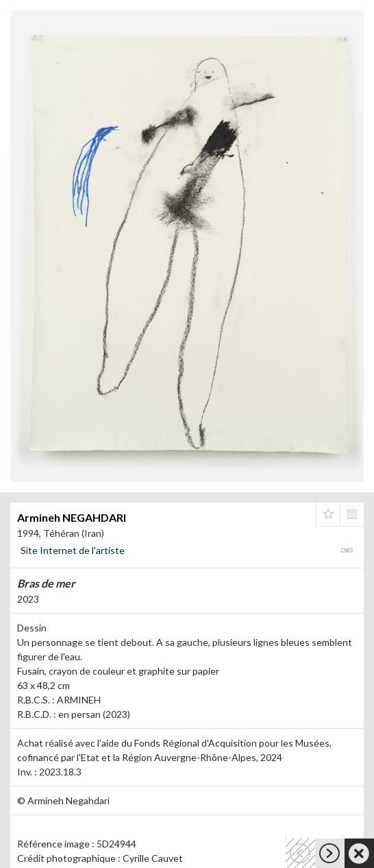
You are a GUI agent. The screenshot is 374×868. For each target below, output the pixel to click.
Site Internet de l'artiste (73, 550)
